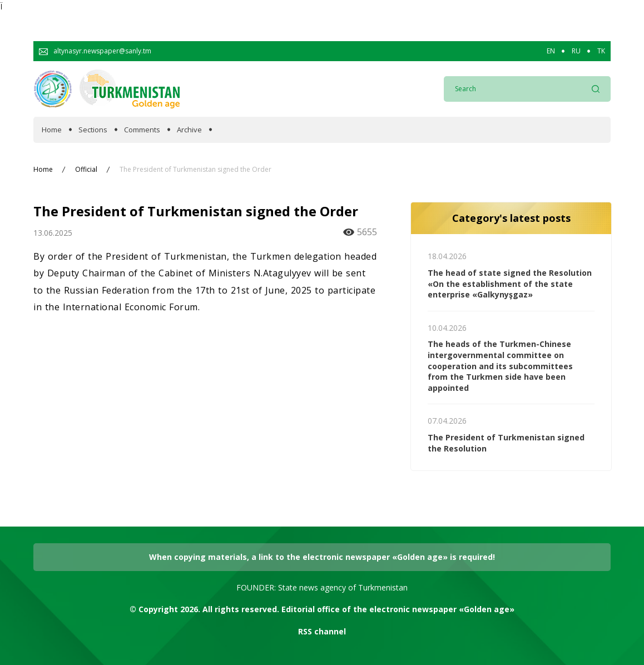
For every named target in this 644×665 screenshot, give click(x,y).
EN (551, 51)
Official (86, 170)
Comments (142, 130)
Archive (189, 130)
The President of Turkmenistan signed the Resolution (506, 443)
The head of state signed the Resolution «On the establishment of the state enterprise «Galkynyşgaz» (510, 284)
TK (601, 51)
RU (576, 51)
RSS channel (322, 631)
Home (52, 130)
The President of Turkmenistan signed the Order (195, 170)
